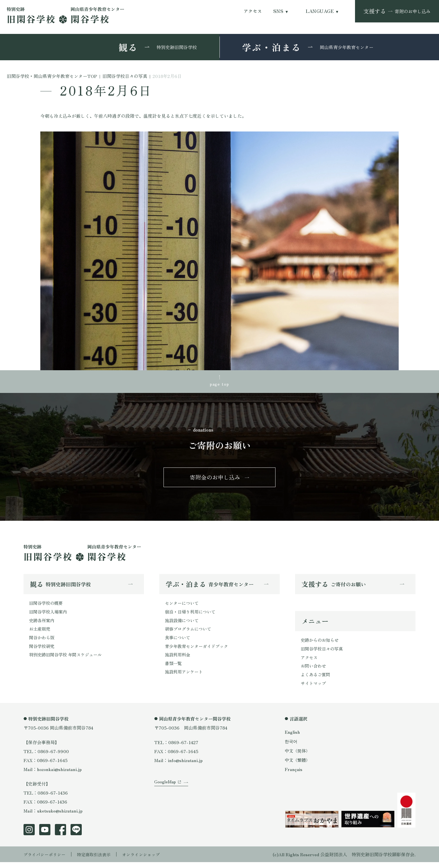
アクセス (253, 11)
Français (294, 775)
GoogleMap (166, 792)
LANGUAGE (320, 11)
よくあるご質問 (316, 680)
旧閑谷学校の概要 (47, 606)
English (293, 738)
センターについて (183, 606)
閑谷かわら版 (43, 642)
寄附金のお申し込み (215, 479)
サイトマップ (314, 689)
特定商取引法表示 (98, 860)
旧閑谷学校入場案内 (49, 615)
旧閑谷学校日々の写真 (323, 653)
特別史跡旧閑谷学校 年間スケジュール (68, 660)
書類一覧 (174, 669)
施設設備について (183, 624)
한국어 (291, 747)
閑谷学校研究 (43, 651)
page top (219, 384)
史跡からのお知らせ (321, 644)
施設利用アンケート (185, 678)
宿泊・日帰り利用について (192, 615)
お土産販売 (40, 633)
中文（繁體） (298, 765)
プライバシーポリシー (46, 860)
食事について (178, 642)
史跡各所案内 (43, 624)
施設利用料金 (178, 660)
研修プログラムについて (190, 633)
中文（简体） (298, 756)
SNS (278, 11)
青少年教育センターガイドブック (199, 651)
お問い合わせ (314, 671)
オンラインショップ (147, 860)
